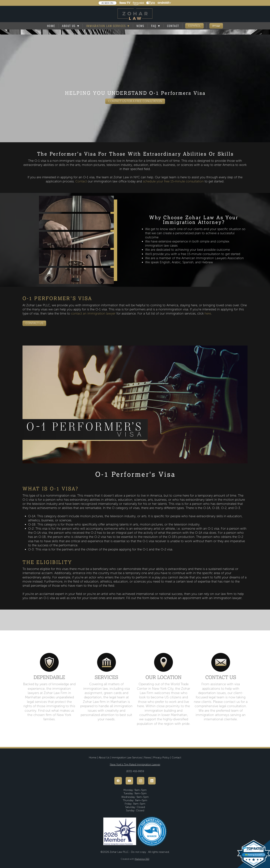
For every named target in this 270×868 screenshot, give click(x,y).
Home (51, 26)
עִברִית (216, 26)
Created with (135, 859)
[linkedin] (152, 781)
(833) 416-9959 (135, 771)
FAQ (156, 26)
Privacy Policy (161, 758)
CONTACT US (34, 323)
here (208, 314)
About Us (104, 758)
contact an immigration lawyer (93, 314)
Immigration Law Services (108, 26)
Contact (173, 26)
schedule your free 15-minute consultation (173, 181)
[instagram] (141, 781)
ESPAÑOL (194, 26)
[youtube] (129, 781)
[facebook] (118, 781)
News (140, 26)
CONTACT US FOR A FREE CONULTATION (135, 101)
